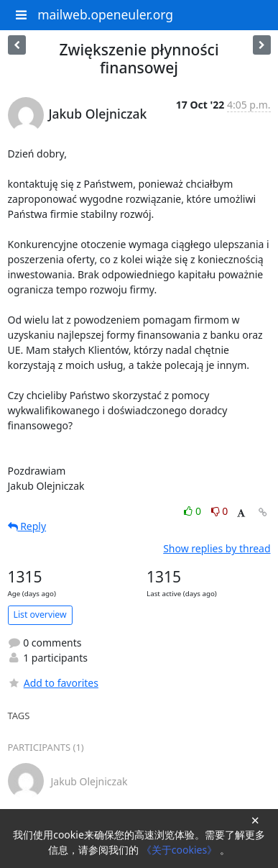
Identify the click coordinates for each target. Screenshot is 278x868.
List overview (40, 615)
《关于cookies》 (181, 850)
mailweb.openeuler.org (105, 14)
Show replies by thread (217, 548)
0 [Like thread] (194, 511)
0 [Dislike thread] (220, 511)
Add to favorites (53, 683)
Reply (27, 526)
